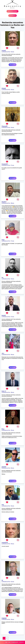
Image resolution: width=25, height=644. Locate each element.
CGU (9, 642)
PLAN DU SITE (15, 642)
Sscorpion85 (5, 164)
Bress (3, 429)
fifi (2, 580)
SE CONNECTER (12, 16)
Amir (3, 505)
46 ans (12, 355)
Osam (3, 240)
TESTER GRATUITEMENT (12, 11)
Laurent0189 (5, 543)
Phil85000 (4, 618)
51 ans (12, 165)
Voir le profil (12, 65)
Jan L (3, 353)
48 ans (12, 203)
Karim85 (4, 315)
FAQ (6, 642)
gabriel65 (4, 467)
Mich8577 (4, 202)
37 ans (12, 317)
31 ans (12, 241)
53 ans (12, 279)
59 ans (12, 544)
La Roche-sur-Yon (6, 52)
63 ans (12, 52)
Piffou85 (4, 88)
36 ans (12, 506)
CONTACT (22, 642)
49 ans (12, 430)
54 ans (12, 90)
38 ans (12, 392)
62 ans (12, 582)
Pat (2, 278)
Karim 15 (4, 391)
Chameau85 (5, 126)
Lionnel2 (4, 51)
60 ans (12, 468)
